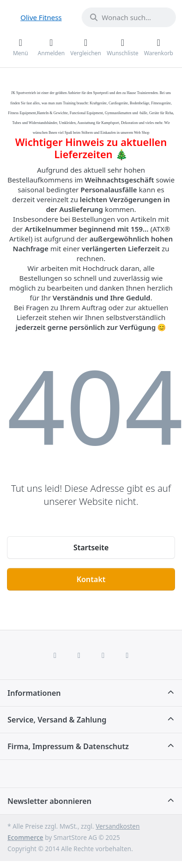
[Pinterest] (127, 655)
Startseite (91, 547)
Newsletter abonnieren (49, 801)
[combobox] (129, 17)
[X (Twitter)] (79, 655)
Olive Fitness (41, 17)
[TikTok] (103, 655)
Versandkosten (118, 826)
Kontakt (91, 579)
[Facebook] (55, 655)
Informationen (34, 693)
